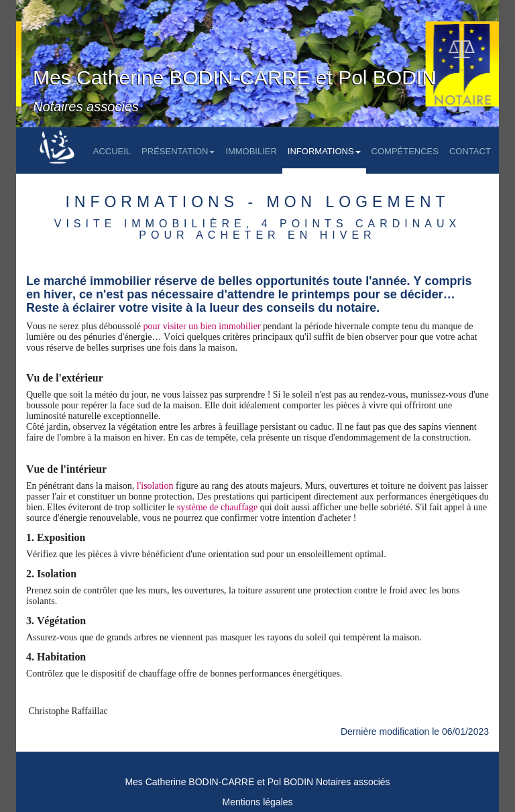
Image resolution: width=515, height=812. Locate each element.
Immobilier (251, 151)
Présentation (178, 151)
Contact (470, 151)
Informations (324, 151)
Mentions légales (257, 802)
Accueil (112, 151)
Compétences (405, 151)
